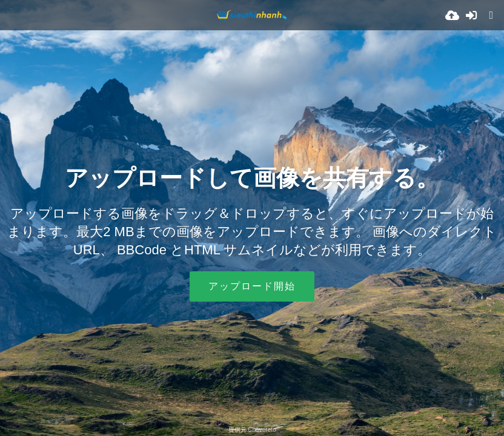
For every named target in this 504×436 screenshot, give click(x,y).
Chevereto (262, 430)
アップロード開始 (252, 286)
